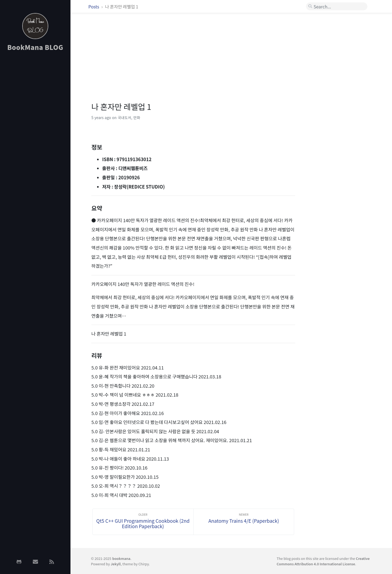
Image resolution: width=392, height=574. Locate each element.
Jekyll (116, 564)
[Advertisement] (35, 142)
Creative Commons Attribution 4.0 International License (323, 561)
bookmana (121, 558)
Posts (94, 7)
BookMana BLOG (35, 47)
